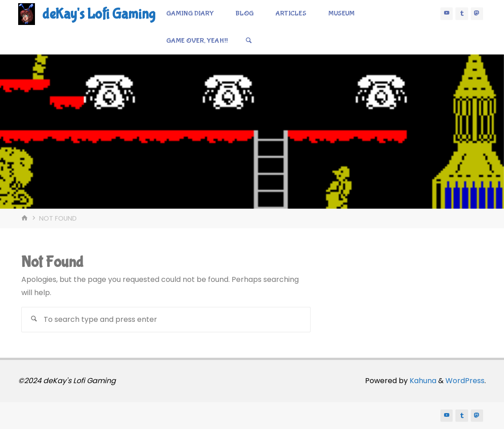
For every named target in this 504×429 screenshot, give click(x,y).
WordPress (465, 381)
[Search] (249, 41)
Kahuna (422, 381)
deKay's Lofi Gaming (99, 14)
